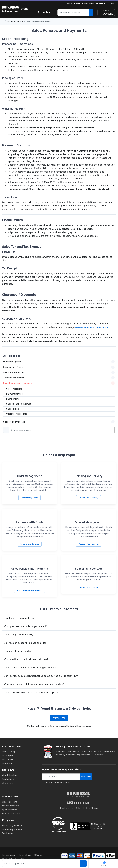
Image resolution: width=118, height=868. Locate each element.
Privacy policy (9, 855)
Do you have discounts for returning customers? (31, 668)
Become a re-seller (11, 814)
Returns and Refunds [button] (59, 372)
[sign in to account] (106, 12)
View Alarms (98, 755)
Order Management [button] (59, 362)
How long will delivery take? (19, 618)
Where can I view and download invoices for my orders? (34, 684)
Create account (10, 802)
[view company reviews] (88, 826)
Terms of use (25, 855)
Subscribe (86, 777)
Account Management (89, 544)
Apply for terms (10, 810)
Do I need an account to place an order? (26, 643)
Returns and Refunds (30, 544)
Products (43, 12)
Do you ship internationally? (19, 635)
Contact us (7, 763)
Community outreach (12, 829)
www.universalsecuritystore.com (93, 327)
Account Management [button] (59, 378)
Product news (9, 779)
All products (8, 783)
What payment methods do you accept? (26, 626)
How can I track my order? (18, 651)
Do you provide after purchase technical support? (31, 692)
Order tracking (9, 752)
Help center (8, 760)
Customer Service (15, 21)
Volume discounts (10, 806)
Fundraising (8, 833)
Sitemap (38, 855)
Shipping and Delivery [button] (59, 367)
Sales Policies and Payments (39, 21)
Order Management (30, 498)
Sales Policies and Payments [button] (59, 383)
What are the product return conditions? (26, 659)
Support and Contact (89, 587)
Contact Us (59, 718)
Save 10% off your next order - (85, 4)
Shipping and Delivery (89, 498)
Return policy (8, 756)
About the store (10, 775)
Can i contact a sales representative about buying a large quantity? (41, 676)
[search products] (91, 13)
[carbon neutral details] (58, 824)
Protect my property (12, 826)
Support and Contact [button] (59, 422)
